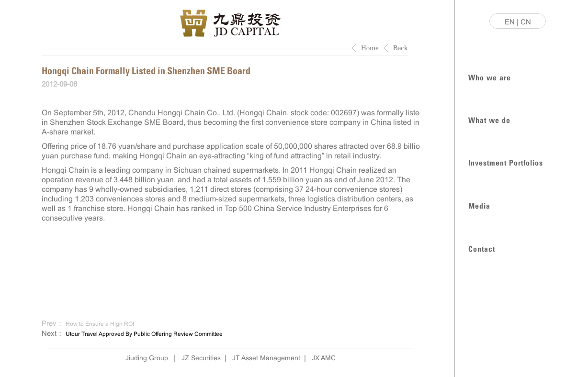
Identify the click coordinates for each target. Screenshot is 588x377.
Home (370, 48)
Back (401, 48)
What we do (489, 119)
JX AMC (324, 358)
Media (479, 205)
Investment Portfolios (506, 162)
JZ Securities (201, 358)
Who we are (490, 77)
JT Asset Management (266, 358)
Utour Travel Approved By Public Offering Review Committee (144, 334)
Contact (482, 248)
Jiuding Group (147, 358)
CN (526, 22)
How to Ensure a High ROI (100, 324)
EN (510, 22)
